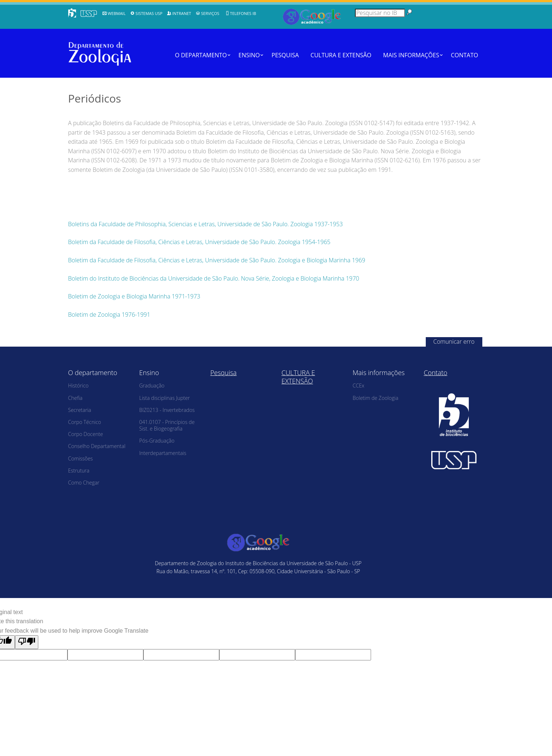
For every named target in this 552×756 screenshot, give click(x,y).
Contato (465, 55)
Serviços (210, 13)
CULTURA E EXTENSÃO (341, 55)
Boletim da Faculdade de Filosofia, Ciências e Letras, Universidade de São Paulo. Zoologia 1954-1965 (199, 242)
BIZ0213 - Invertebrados (167, 410)
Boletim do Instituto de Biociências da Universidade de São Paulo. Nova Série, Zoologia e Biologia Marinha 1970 (214, 278)
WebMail (117, 13)
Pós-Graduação (157, 441)
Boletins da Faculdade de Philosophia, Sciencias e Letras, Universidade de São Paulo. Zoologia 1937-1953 (206, 224)
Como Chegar (84, 483)
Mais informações (411, 55)
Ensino (249, 55)
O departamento (201, 55)
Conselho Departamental (97, 446)
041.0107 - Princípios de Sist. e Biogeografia (167, 425)
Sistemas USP (149, 13)
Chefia (75, 398)
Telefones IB (243, 13)
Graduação (152, 385)
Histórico (78, 385)
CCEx (359, 385)
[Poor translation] (27, 642)
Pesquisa (285, 55)
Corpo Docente (86, 434)
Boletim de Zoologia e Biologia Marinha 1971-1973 (134, 296)
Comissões (81, 458)
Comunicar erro (454, 342)
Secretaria (80, 410)
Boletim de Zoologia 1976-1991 (109, 315)
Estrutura (79, 470)
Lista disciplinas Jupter (165, 398)
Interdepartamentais (163, 453)
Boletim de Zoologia (376, 398)
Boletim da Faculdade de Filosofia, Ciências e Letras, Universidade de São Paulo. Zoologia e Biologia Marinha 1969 (217, 260)
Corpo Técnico (85, 422)
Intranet (182, 13)
